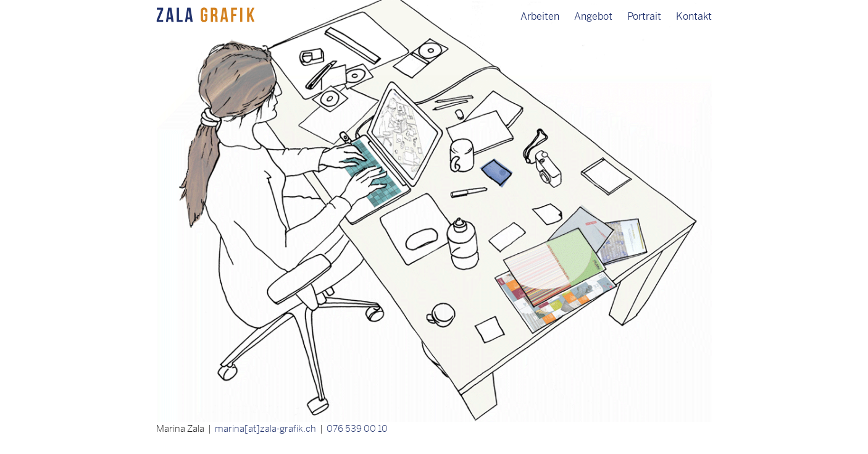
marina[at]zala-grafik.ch (265, 428)
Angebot (593, 16)
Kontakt (694, 16)
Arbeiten (540, 16)
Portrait (644, 16)
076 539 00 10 (357, 428)
